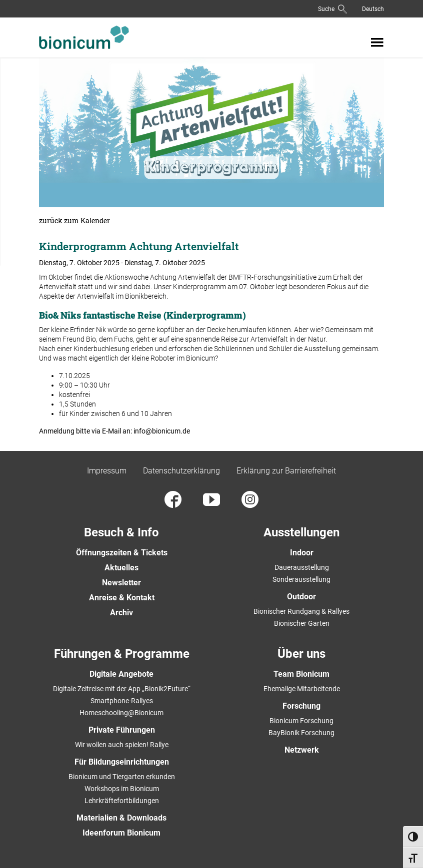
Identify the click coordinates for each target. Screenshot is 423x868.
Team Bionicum (301, 674)
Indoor (302, 553)
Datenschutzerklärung (181, 471)
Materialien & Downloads (121, 818)
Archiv (121, 613)
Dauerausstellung (302, 567)
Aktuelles (121, 568)
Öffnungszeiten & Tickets (122, 553)
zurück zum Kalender (74, 221)
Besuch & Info (121, 532)
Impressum (107, 471)
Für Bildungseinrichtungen (122, 762)
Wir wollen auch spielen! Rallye (122, 745)
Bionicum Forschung (301, 721)
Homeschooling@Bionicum (121, 713)
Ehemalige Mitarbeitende (302, 689)
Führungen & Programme (122, 654)
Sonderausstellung (301, 579)
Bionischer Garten (302, 623)
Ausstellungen (301, 532)
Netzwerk (302, 750)
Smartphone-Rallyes (122, 701)
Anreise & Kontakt (122, 598)
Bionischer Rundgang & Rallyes (301, 611)
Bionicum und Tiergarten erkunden (122, 777)
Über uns (301, 654)
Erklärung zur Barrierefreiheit (286, 471)
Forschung (301, 706)
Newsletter (121, 583)
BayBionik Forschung (301, 733)
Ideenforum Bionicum (121, 833)
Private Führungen (122, 730)
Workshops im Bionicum (122, 789)
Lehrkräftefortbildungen (122, 801)
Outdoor (301, 597)
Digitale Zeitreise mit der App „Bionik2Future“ (122, 689)
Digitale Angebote (121, 674)
